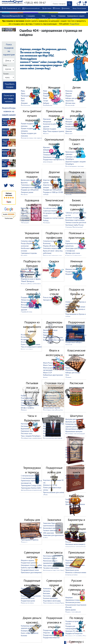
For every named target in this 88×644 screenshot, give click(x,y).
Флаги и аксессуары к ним (54, 355)
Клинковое (47, 589)
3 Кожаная (25, 223)
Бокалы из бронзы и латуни (75, 307)
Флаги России (48, 363)
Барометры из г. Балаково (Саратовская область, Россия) (75, 540)
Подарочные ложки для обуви (54, 472)
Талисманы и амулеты (29, 185)
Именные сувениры (76, 264)
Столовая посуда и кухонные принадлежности (56, 388)
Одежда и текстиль (54, 418)
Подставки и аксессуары (52, 601)
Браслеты (24, 183)
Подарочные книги (76, 470)
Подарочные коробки (51, 635)
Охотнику (47, 223)
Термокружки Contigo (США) (31, 485)
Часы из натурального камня (31, 347)
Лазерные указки (27, 192)
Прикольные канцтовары (76, 555)
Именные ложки (71, 269)
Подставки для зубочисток (53, 410)
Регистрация (82, 8)
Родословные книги (73, 478)
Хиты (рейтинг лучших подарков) (32, 116)
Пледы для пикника (28, 537)
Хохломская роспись (73, 602)
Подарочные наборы (76, 324)
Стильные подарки (50, 155)
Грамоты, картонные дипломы (32, 568)
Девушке (46, 93)
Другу (23, 93)
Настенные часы (27, 426)
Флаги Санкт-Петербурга (52, 365)
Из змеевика (25, 335)
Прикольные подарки (54, 113)
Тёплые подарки (27, 300)
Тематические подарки (54, 203)
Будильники (25, 429)
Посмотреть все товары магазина (9, 98)
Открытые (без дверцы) (74, 455)
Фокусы (46, 134)
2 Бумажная (25, 221)
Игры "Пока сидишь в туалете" (54, 131)
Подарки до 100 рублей (30, 190)
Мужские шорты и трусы (52, 429)
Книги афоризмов (72, 476)
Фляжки (24, 410)
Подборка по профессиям (54, 235)
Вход (74, 8)
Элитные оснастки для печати (76, 223)
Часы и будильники (32, 418)
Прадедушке (26, 106)
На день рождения (76, 113)
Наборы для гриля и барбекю (32, 533)
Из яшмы (24, 340)
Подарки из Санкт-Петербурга (76, 144)
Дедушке (24, 103)
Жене (45, 98)
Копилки (24, 636)
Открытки (46, 633)
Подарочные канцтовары (32, 583)
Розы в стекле (48, 297)
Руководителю (26, 96)
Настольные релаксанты (52, 556)
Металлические (71, 450)
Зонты (68, 241)
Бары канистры (71, 502)
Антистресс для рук (50, 558)
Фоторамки (25, 302)
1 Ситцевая (25, 218)
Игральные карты (72, 370)
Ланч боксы (47, 403)
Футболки (47, 426)
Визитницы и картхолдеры (75, 220)
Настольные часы (27, 424)
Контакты (66, 8)
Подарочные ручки (28, 601)
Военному (47, 243)
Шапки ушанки (71, 610)
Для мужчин (70, 330)
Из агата (24, 342)
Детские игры (70, 103)
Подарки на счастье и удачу (53, 218)
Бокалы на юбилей (72, 126)
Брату (23, 98)
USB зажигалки (49, 533)
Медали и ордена (72, 274)
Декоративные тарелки (52, 408)
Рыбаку (46, 221)
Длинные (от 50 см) (50, 485)
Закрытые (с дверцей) (73, 452)
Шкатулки (76, 416)
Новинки (62, 16)
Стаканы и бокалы (28, 400)
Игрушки (68, 96)
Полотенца (47, 436)
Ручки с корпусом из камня (31, 344)
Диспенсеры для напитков (54, 324)
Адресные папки (71, 575)
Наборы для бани (72, 337)
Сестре (46, 101)
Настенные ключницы (76, 442)
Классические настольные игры (76, 355)
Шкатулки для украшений (75, 419)
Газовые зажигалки (50, 530)
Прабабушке (48, 106)
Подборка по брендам (32, 264)
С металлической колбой (30, 476)
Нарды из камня (27, 349)
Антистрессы (54, 552)
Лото (67, 375)
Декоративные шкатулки (74, 429)
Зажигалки (54, 520)
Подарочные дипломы (74, 272)
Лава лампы (47, 566)
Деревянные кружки (73, 396)
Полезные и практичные (76, 235)
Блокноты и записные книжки (76, 572)
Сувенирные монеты (28, 187)
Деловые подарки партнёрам (76, 218)
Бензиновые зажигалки (51, 528)
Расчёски (24, 195)
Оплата (58, 8)
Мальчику (69, 91)
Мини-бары (76, 496)
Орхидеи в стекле (50, 300)
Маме (45, 91)
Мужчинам (47, 119)
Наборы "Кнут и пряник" (74, 340)
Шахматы (69, 363)
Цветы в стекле (54, 292)
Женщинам (47, 122)
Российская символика (51, 208)
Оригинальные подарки (54, 142)
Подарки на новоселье (29, 297)
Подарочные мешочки (51, 638)
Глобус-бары (70, 499)
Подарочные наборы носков (76, 335)
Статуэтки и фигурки (28, 241)
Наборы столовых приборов (54, 398)
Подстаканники (27, 398)
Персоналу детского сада (53, 256)
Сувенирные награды (32, 555)
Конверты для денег (28, 631)
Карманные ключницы (73, 256)
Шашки (68, 365)
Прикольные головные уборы (54, 424)
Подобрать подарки (10, 85)
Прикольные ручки (72, 570)
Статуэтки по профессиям (52, 241)
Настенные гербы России (74, 225)
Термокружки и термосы (32, 470)
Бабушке (46, 103)
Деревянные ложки (73, 600)
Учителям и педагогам (51, 248)
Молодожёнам (71, 180)
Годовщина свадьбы (32, 203)
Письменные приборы (29, 589)
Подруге (46, 96)
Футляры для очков (73, 253)
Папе (23, 101)
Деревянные (70, 448)
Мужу (23, 91)
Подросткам (70, 106)
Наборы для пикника (32, 522)
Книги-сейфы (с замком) (30, 633)
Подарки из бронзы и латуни (76, 294)
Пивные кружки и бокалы (30, 405)
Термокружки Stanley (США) (31, 488)
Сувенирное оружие (54, 583)
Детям (20, 16)
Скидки (54, 261)
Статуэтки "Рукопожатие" (74, 227)
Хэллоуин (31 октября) (74, 631)
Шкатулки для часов (73, 422)
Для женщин (70, 333)
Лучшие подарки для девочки (32, 138)
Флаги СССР (47, 373)
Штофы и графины (28, 408)
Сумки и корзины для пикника (32, 535)
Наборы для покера (73, 373)
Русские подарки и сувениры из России (76, 587)
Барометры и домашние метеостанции (76, 524)
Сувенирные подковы (29, 253)
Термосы (24, 542)
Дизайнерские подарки (52, 152)
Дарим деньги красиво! (32, 620)
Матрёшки (69, 598)
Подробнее (74, 24)
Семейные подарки (32, 292)
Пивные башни (48, 335)
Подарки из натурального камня (32, 327)
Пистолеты (47, 596)
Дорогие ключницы (73, 457)
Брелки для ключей (28, 180)
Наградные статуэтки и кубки (31, 565)
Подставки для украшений (75, 434)
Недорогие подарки (32, 174)
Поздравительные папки (74, 129)
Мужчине (6, 16)
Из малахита (25, 337)
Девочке (69, 93)
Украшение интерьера (32, 235)
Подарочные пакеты (51, 630)
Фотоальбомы (26, 305)
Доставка (48, 8)
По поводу (76, 618)
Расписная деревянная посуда (76, 388)
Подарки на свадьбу (76, 174)
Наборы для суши (50, 405)
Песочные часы (27, 433)
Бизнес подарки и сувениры (76, 205)
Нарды (68, 368)
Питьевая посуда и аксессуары (32, 388)
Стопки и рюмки (27, 403)
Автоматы (47, 591)
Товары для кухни (50, 396)
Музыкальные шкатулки (74, 431)
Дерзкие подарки (50, 129)
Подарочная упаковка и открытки (54, 622)
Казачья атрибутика (50, 598)
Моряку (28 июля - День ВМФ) (54, 246)
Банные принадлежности (52, 433)
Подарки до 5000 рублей (52, 190)
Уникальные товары (50, 157)
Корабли (24, 256)
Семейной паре (27, 312)
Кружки (24, 396)
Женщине (14, 16)
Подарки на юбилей (73, 124)
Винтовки (47, 593)
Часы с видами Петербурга (31, 436)
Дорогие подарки (54, 174)
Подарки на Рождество (74, 633)
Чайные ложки (48, 400)
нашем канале (9, 115)
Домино (68, 377)
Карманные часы (27, 431)
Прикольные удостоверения (31, 572)
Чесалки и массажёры (51, 568)
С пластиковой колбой (29, 478)
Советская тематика (50, 211)
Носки (45, 431)
